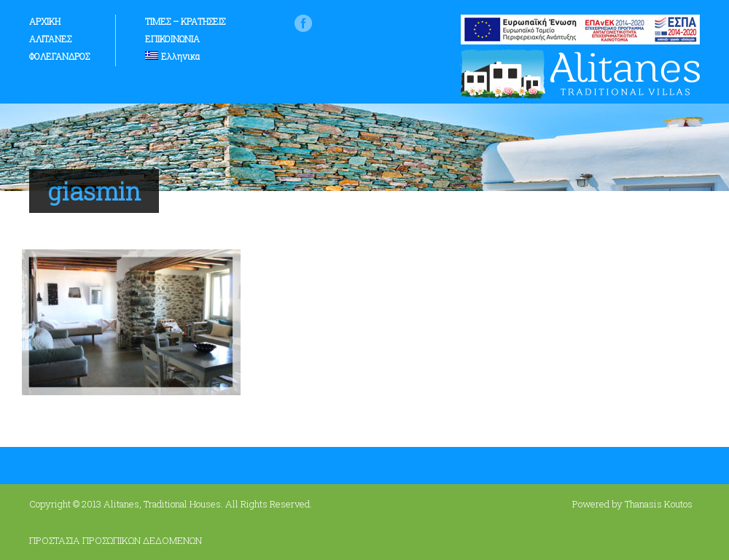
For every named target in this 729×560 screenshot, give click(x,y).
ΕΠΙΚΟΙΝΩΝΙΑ (172, 39)
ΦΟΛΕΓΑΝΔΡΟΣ (59, 56)
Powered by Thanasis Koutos (632, 504)
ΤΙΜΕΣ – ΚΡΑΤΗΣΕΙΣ (185, 21)
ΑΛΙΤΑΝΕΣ (50, 39)
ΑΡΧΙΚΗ (45, 21)
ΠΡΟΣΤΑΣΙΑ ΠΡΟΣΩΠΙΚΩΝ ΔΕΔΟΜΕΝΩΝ (116, 540)
